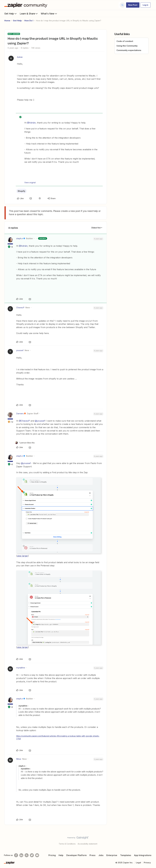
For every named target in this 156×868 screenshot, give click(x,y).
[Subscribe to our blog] (27, 855)
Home (7, 21)
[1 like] (25, 443)
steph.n (20, 238)
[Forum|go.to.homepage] (26, 5)
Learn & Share (29, 14)
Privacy (147, 863)
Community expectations (129, 50)
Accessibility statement (87, 844)
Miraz (19, 759)
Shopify (21, 191)
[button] (133, 5)
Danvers (20, 414)
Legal (138, 863)
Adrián (20, 57)
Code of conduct (125, 41)
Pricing (52, 855)
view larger (23, 556)
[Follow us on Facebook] (16, 855)
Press (92, 855)
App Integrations (143, 855)
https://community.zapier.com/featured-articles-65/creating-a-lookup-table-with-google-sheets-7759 (58, 737)
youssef (20, 350)
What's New (49, 14)
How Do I (29, 21)
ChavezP (20, 308)
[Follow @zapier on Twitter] (32, 855)
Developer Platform (76, 855)
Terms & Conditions (67, 844)
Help (61, 855)
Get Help (11, 14)
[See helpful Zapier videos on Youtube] (37, 855)
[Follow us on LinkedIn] (21, 855)
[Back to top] (151, 840)
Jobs (101, 855)
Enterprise (112, 855)
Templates (126, 855)
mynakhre (21, 668)
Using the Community (127, 46)
